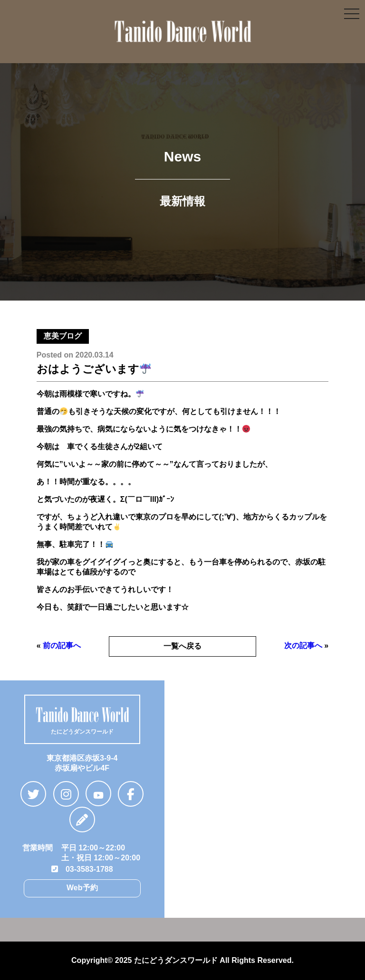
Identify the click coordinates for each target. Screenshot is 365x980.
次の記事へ (303, 645)
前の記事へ (62, 645)
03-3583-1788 (82, 869)
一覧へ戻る (182, 646)
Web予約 (82, 888)
